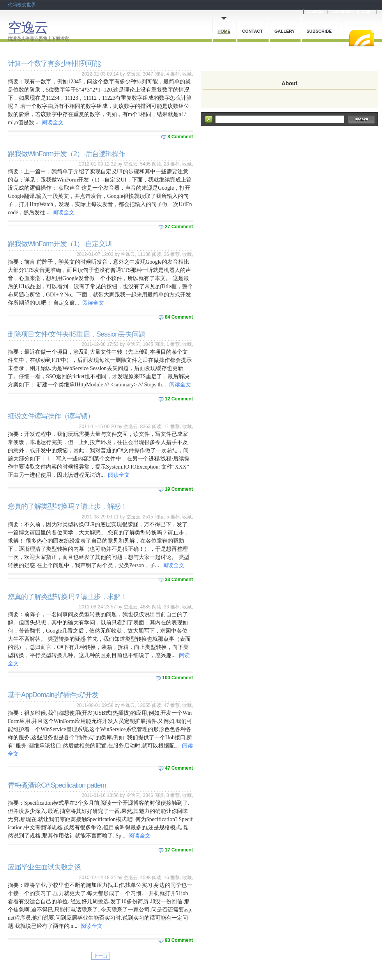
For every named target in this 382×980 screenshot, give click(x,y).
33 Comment (179, 580)
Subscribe (319, 31)
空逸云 (28, 27)
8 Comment (180, 137)
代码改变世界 (22, 5)
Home (224, 31)
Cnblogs (315, 11)
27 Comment (179, 227)
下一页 (101, 956)
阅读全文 (53, 122)
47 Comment (179, 768)
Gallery (285, 31)
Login (367, 11)
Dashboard (343, 11)
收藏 (187, 74)
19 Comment (179, 489)
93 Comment (179, 940)
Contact (252, 31)
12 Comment (179, 399)
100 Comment (178, 678)
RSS (362, 38)
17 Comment (179, 850)
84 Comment (179, 317)
